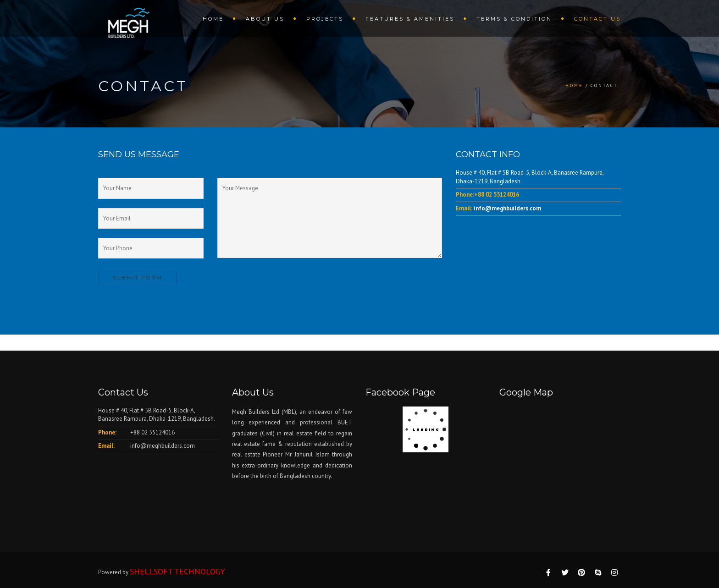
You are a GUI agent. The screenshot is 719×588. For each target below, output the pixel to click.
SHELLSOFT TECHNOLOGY (177, 571)
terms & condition (514, 19)
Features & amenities (410, 19)
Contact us (597, 19)
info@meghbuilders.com (507, 208)
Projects (325, 19)
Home (213, 19)
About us (265, 19)
